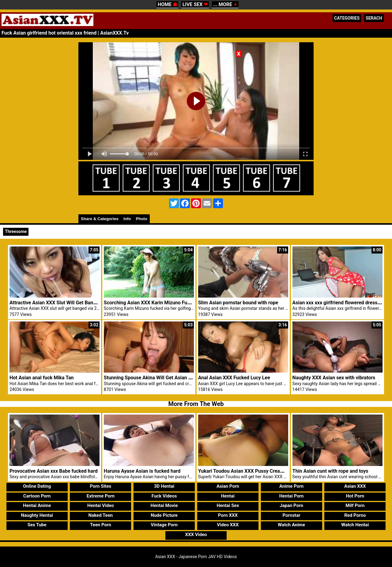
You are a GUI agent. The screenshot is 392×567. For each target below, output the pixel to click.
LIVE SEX (195, 4)
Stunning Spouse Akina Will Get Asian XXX (151, 378)
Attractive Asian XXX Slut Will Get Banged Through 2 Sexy (73, 303)
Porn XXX (228, 515)
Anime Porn (291, 486)
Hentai (228, 496)
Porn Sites (101, 486)
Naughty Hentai (37, 515)
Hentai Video (101, 505)
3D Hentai (164, 486)
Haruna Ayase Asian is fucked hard (142, 471)
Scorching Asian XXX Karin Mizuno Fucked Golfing (159, 303)
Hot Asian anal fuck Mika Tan (41, 378)
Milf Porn (355, 505)
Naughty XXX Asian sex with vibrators (334, 378)
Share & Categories (100, 219)
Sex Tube (37, 525)
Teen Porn (101, 525)
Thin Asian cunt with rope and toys (330, 471)
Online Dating (37, 486)
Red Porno (355, 515)
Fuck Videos (164, 496)
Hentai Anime (37, 505)
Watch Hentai (355, 525)
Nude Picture (164, 515)
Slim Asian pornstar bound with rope (238, 303)
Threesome (16, 231)
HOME (167, 4)
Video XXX (228, 525)
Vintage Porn (164, 525)
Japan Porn (291, 505)
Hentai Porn (292, 496)
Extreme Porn (101, 496)
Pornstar (291, 515)
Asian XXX (355, 486)
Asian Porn (228, 486)
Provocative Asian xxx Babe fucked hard (54, 471)
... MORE (225, 4)
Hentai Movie (164, 505)
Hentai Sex (228, 505)
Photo (141, 219)
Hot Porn (355, 496)
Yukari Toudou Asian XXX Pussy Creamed (244, 471)
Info (127, 219)
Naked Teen (101, 515)
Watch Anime (291, 525)
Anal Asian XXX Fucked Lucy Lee (234, 378)
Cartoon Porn (37, 496)
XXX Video (196, 535)
